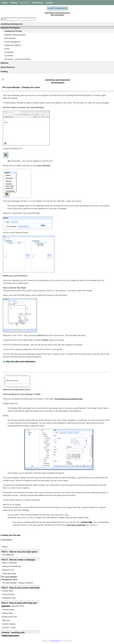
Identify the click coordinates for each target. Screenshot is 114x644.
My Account (38, 3)
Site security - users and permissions (18, 59)
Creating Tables (8, 591)
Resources (25, 3)
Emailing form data (9, 598)
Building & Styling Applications (15, 35)
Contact (49, 3)
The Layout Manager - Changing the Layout (10, 578)
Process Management (12, 42)
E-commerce (9, 56)
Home (5, 3)
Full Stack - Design (9, 628)
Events (7, 49)
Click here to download (76, 525)
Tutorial (5, 547)
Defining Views (7, 613)
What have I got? (8, 570)
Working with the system (11, 636)
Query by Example (9, 624)
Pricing (14, 3)
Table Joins (6, 620)
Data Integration (10, 38)
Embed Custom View (9, 617)
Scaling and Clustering (12, 45)
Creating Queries (8, 610)
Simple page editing (9, 574)
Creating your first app (13, 31)
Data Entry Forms (8, 594)
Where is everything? (10, 563)
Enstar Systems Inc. (56, 641)
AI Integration (9, 52)
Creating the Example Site (11, 566)
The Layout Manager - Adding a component (17, 583)
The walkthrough (8, 555)
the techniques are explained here (69, 399)
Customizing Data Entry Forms (13, 606)
